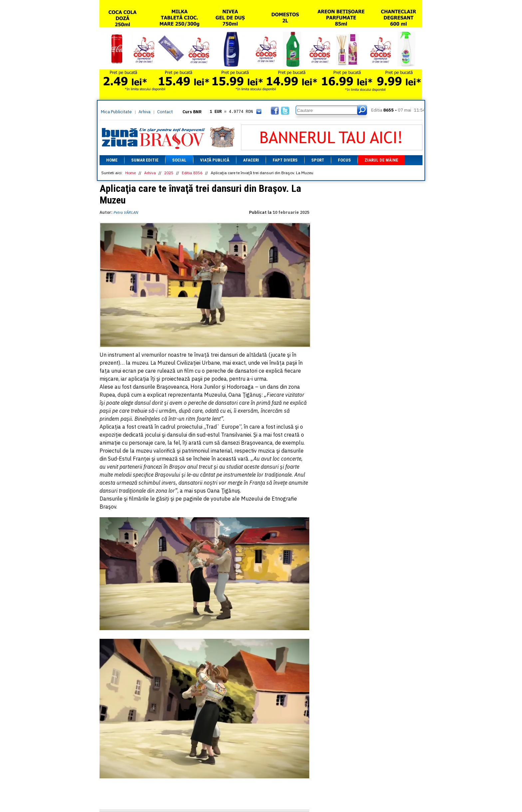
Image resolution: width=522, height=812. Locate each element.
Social (179, 160)
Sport (318, 160)
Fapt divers (285, 160)
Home (112, 160)
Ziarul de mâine (381, 160)
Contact (165, 112)
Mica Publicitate (116, 112)
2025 (169, 173)
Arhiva (144, 112)
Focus (344, 160)
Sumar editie (145, 160)
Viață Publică (215, 160)
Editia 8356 (192, 173)
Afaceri (251, 160)
